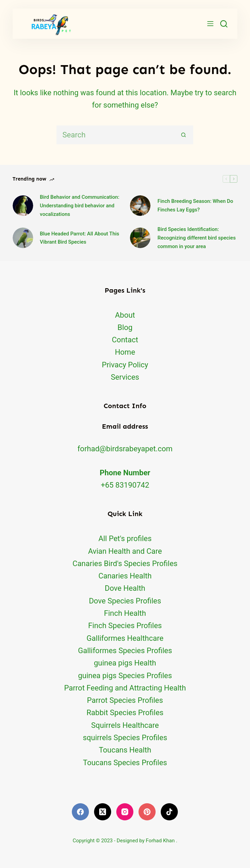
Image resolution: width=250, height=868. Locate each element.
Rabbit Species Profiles (125, 713)
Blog (125, 327)
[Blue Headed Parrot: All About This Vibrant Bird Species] (23, 238)
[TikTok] (169, 812)
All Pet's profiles (125, 539)
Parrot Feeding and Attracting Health (125, 688)
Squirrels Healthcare (125, 725)
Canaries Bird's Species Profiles (125, 564)
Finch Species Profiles (125, 626)
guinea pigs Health (125, 663)
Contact (125, 340)
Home (125, 352)
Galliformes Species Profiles (125, 651)
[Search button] (184, 135)
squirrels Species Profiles (125, 738)
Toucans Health (125, 750)
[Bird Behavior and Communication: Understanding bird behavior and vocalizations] (23, 206)
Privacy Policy (125, 365)
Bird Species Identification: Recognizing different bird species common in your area (196, 238)
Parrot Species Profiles (125, 700)
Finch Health (125, 613)
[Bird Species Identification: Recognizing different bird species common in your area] (140, 238)
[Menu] (210, 24)
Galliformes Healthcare (125, 638)
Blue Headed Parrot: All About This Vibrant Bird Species (80, 238)
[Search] (224, 24)
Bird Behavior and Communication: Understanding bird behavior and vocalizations (80, 206)
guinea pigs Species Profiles (125, 676)
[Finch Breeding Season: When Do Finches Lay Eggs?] (140, 206)
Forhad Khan (160, 841)
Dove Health (125, 588)
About (125, 315)
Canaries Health (125, 576)
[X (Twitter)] (103, 812)
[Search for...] (115, 135)
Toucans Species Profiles (125, 763)
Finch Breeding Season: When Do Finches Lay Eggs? (195, 205)
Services (125, 377)
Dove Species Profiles (125, 601)
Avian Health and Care (125, 551)
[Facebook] (80, 812)
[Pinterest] (147, 812)
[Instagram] (125, 812)
